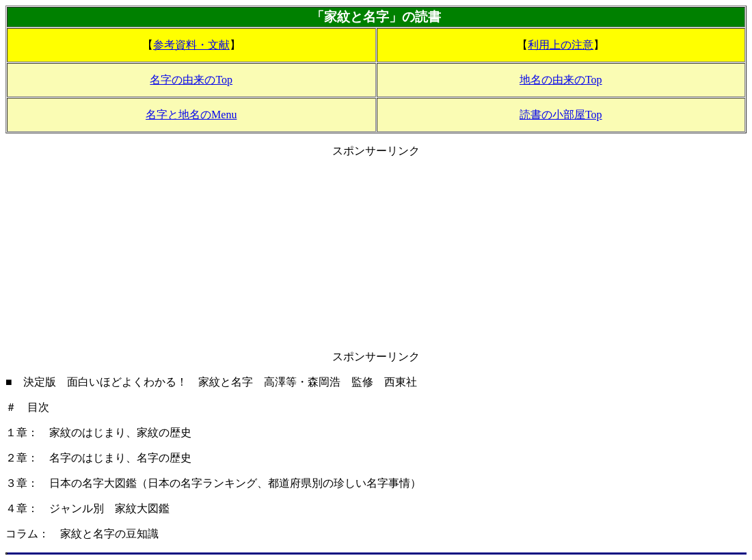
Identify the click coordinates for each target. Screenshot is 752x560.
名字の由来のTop (191, 80)
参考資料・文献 (191, 45)
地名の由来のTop (561, 80)
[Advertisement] (376, 254)
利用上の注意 (561, 45)
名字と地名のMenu (191, 115)
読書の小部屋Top (561, 115)
